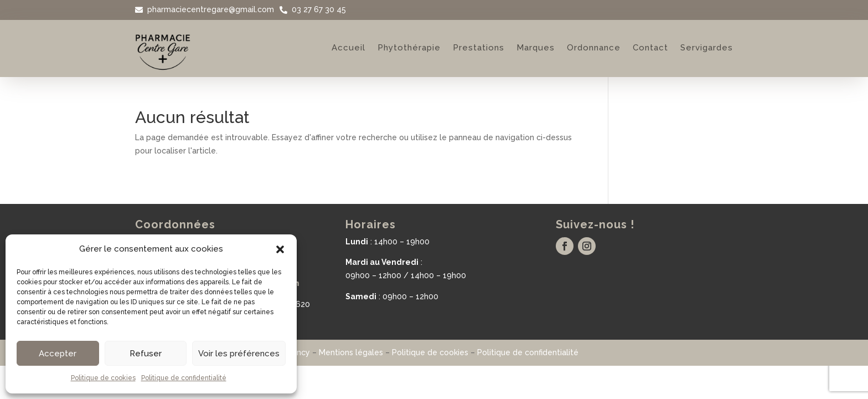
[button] (280, 249)
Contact (650, 48)
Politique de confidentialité (184, 378)
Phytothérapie (409, 48)
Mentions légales (351, 352)
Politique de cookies (103, 378)
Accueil (348, 48)
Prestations (479, 48)
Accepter (58, 354)
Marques (536, 48)
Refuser (146, 354)
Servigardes (707, 48)
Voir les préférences (239, 354)
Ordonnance (594, 48)
